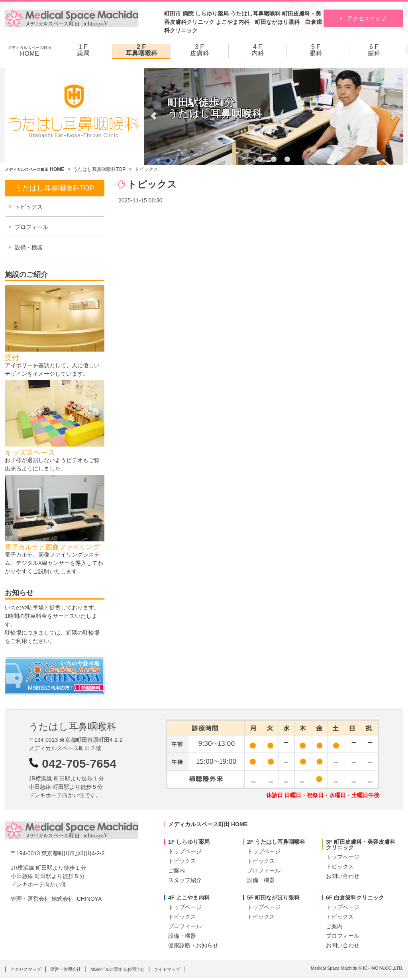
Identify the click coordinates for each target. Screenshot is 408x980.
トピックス (29, 207)
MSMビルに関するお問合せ (118, 969)
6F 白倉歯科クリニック (355, 898)
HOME (29, 51)
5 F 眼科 (316, 50)
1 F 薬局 (83, 50)
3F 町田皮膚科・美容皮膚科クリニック (361, 845)
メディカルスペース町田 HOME (208, 824)
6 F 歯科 (374, 50)
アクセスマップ (367, 18)
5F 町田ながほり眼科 (273, 898)
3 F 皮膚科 (200, 50)
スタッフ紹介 (185, 880)
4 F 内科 (258, 50)
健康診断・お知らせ (193, 945)
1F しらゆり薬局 (189, 842)
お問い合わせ (343, 876)
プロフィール (31, 227)
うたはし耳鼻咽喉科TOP (99, 169)
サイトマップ (167, 969)
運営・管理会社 (66, 969)
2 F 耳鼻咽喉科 (141, 50)
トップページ (185, 851)
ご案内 (177, 870)
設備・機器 (29, 247)
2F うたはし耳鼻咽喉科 (276, 842)
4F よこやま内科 (189, 898)
